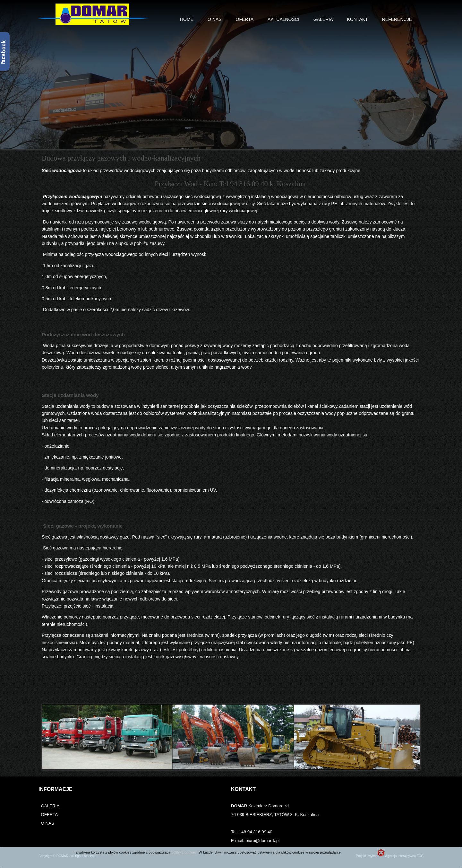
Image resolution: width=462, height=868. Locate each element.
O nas (215, 19)
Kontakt (358, 19)
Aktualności (283, 19)
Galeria (323, 19)
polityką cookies (184, 852)
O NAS (47, 823)
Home (187, 19)
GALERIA (50, 806)
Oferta (245, 19)
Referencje (397, 19)
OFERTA (49, 815)
